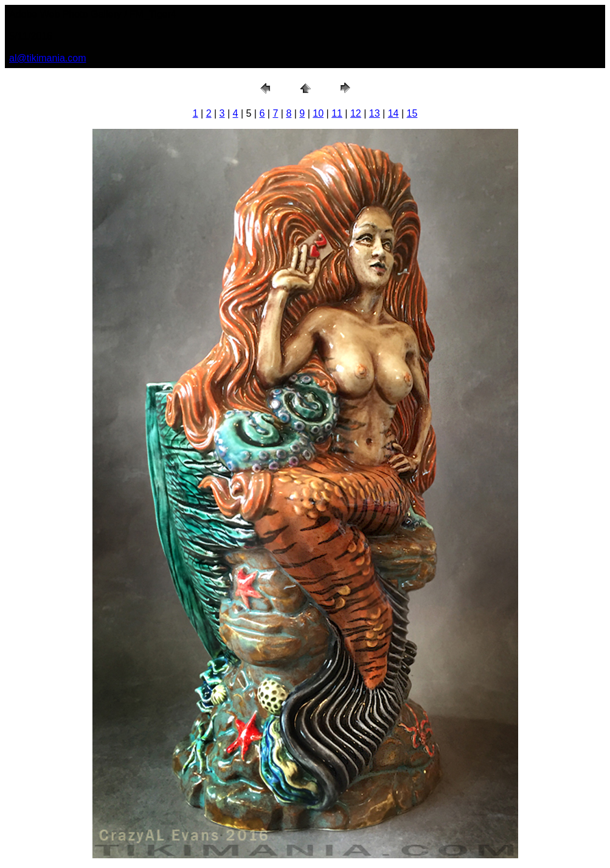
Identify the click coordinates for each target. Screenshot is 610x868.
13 (375, 113)
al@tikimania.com (48, 58)
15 (412, 113)
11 (337, 113)
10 (318, 113)
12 (356, 113)
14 (393, 113)
